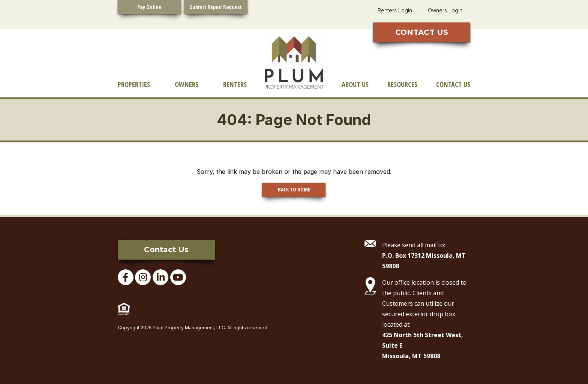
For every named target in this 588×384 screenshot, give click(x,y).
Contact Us (453, 84)
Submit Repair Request (216, 7)
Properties (134, 84)
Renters (235, 84)
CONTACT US (422, 32)
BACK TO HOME (294, 189)
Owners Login (445, 10)
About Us (355, 84)
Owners (187, 84)
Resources (402, 84)
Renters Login (395, 10)
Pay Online (149, 7)
